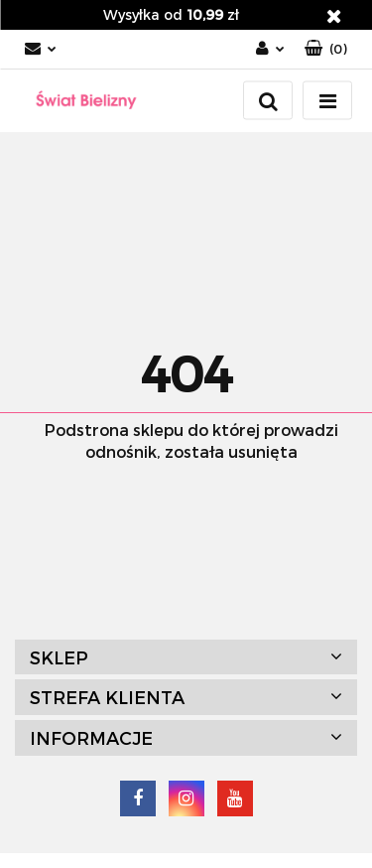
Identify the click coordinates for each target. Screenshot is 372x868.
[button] (326, 49)
